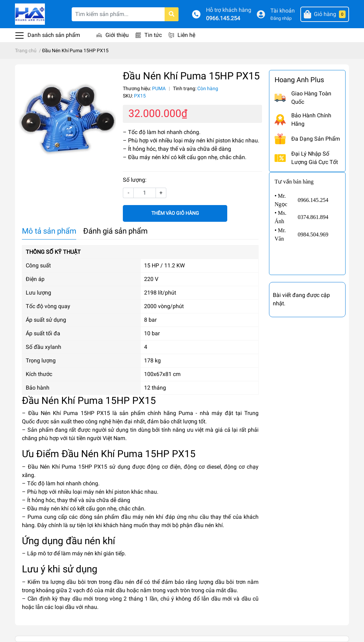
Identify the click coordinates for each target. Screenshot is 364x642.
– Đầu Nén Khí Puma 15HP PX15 (66, 413)
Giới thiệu (117, 35)
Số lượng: (135, 180)
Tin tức (153, 35)
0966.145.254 (223, 18)
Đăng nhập (281, 18)
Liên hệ (186, 35)
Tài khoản (283, 11)
